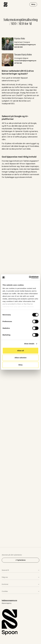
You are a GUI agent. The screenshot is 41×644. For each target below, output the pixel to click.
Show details (29, 344)
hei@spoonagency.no (9, 600)
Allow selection (20, 358)
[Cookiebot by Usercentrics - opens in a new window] (29, 277)
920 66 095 (18, 47)
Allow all (21, 351)
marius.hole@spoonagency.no (25, 45)
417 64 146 (18, 63)
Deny (21, 365)
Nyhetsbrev (21, 560)
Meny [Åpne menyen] (33, 4)
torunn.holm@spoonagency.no (25, 61)
